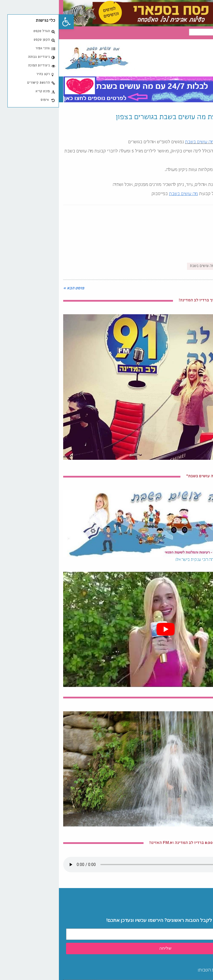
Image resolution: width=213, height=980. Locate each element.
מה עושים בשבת (141, 142)
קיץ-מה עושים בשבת (190, 266)
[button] (7, 22)
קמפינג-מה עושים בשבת (149, 266)
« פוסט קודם (198, 288)
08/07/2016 (199, 129)
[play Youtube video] (107, 629)
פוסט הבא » (15, 288)
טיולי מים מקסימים (192, 698)
